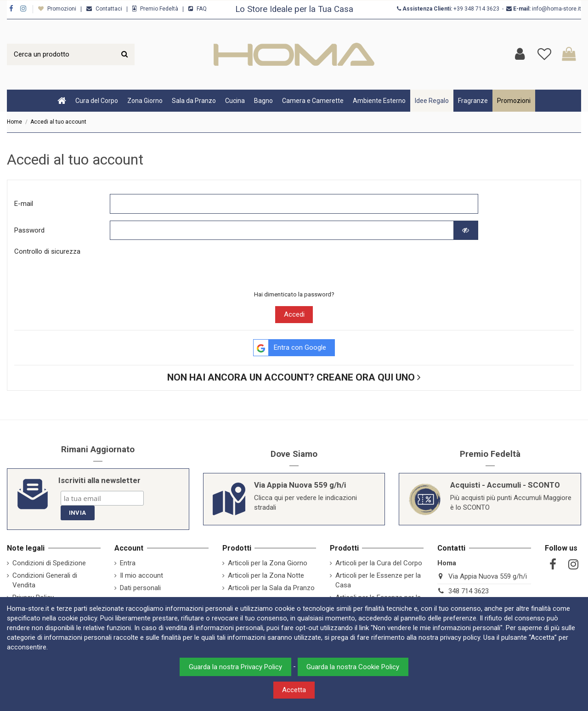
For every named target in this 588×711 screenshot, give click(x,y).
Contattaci (110, 9)
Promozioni (62, 9)
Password (29, 230)
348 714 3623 (482, 9)
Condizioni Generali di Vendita (45, 580)
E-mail (24, 204)
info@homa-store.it (557, 9)
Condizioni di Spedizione (49, 563)
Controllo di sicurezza (47, 251)
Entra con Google (290, 348)
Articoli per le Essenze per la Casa (378, 580)
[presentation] (180, 265)
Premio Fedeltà (160, 9)
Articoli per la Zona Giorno (268, 563)
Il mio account (141, 575)
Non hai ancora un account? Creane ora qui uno (294, 377)
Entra (128, 563)
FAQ (202, 9)
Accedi (294, 314)
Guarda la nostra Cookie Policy (353, 667)
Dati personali (140, 588)
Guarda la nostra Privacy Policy (235, 667)
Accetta (294, 690)
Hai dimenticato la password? (294, 294)
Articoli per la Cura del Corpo (379, 563)
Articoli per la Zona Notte (266, 575)
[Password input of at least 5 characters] (282, 230)
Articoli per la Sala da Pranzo (271, 588)
